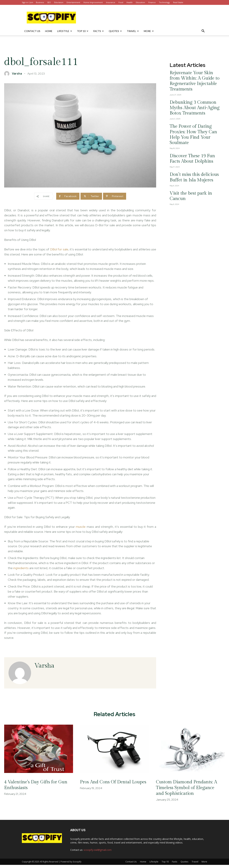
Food (121, 2)
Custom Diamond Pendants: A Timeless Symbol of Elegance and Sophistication (189, 791)
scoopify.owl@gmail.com (98, 853)
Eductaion (59, 2)
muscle (81, 527)
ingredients (21, 568)
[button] (203, 31)
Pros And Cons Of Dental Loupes (109, 788)
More (149, 31)
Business (40, 2)
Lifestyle (65, 31)
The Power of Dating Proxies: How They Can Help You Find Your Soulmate (192, 108)
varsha (17, 74)
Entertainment (73, 2)
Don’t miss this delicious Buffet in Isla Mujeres (194, 139)
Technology (164, 2)
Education (140, 2)
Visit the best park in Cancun (188, 152)
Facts (99, 31)
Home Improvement (93, 2)
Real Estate (178, 2)
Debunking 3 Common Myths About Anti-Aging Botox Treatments (193, 92)
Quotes (115, 31)
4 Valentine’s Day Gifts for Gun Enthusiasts (35, 788)
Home (49, 31)
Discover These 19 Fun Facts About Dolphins (192, 124)
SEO (49, 2)
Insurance (111, 2)
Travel (133, 31)
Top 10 (83, 31)
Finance (152, 2)
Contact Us (32, 31)
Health (130, 2)
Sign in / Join (27, 2)
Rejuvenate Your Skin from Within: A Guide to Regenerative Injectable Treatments (193, 75)
